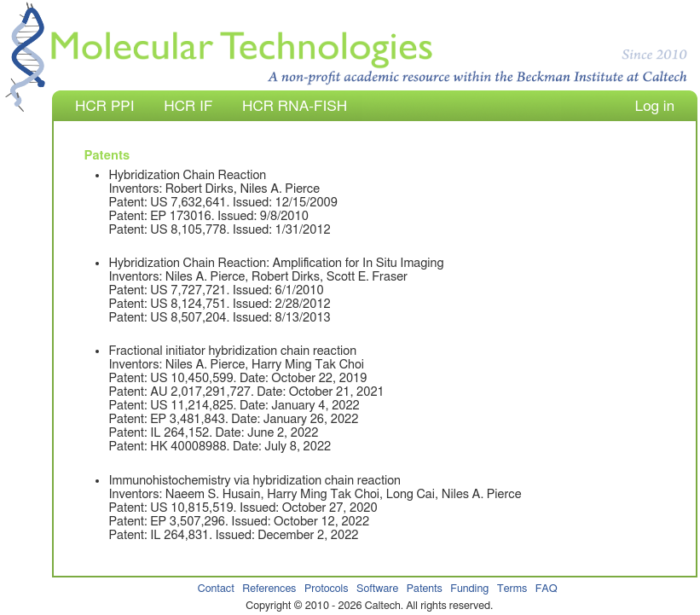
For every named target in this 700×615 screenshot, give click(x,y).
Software (377, 589)
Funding (469, 589)
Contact (216, 589)
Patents (425, 589)
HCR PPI (104, 106)
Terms (512, 589)
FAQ (547, 589)
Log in (654, 106)
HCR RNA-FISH (295, 106)
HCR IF (188, 106)
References (269, 589)
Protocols (327, 589)
